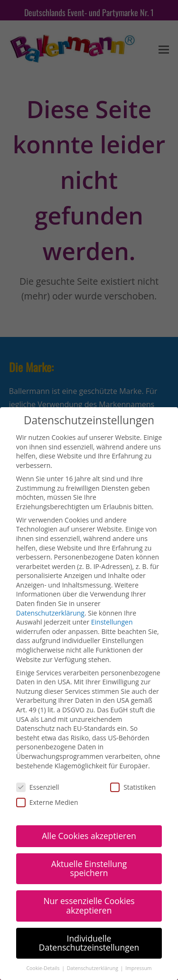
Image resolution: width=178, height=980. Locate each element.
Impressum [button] (138, 942)
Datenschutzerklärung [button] (93, 942)
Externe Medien (47, 776)
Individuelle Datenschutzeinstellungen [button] (89, 917)
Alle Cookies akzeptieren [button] (89, 810)
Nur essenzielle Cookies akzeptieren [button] (89, 879)
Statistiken (133, 761)
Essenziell (38, 761)
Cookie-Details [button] (43, 942)
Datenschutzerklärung (50, 587)
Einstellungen (112, 596)
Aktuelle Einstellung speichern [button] (89, 842)
